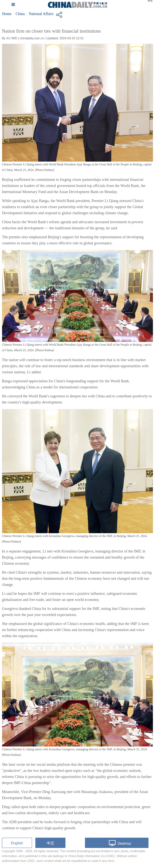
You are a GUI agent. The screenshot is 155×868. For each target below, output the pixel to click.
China (20, 14)
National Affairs (41, 14)
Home (7, 14)
